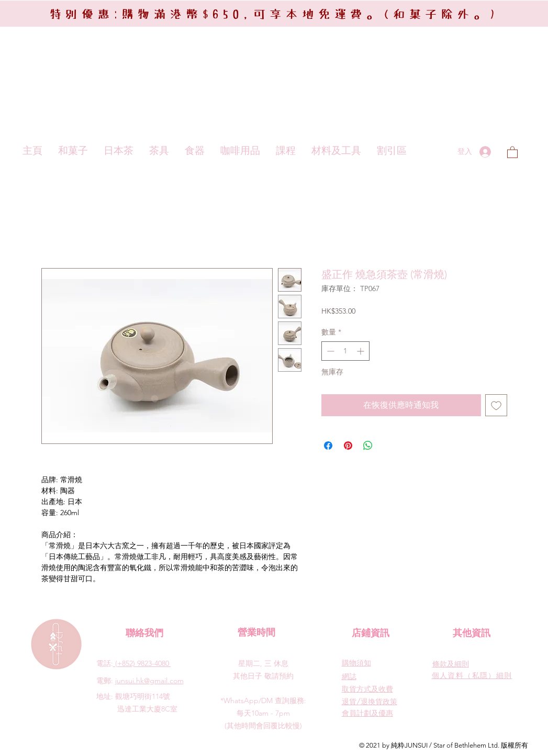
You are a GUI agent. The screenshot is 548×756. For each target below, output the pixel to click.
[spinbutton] (345, 351)
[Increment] (361, 351)
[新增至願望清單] (496, 405)
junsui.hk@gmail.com (149, 681)
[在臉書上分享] (328, 446)
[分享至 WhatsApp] (368, 446)
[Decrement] (329, 351)
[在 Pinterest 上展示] (348, 446)
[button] (512, 152)
